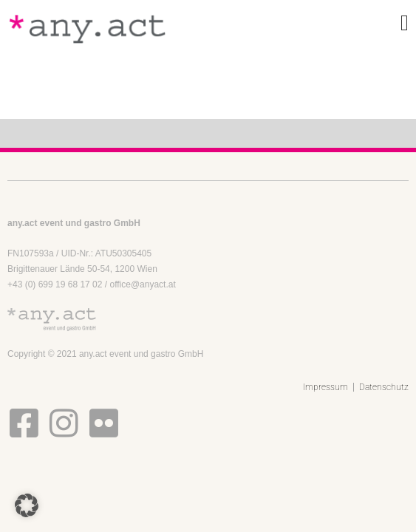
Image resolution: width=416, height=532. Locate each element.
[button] (27, 505)
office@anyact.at (142, 284)
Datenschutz (384, 387)
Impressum (325, 387)
